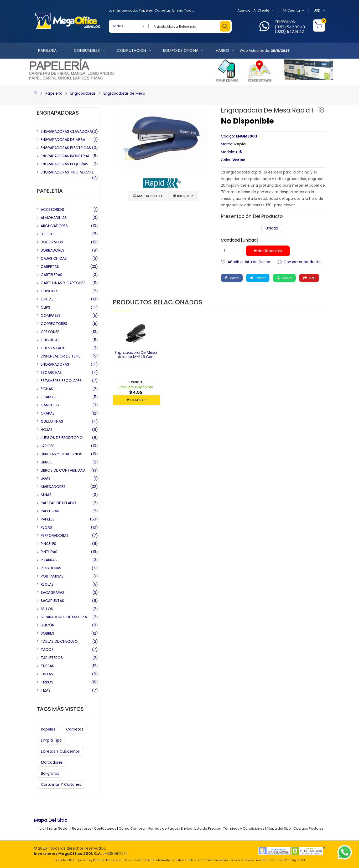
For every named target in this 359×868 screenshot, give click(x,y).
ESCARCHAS (51, 372)
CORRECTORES (54, 324)
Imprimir (183, 196)
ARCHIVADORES (54, 226)
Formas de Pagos (163, 828)
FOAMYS (48, 397)
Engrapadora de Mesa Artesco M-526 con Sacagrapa (136, 357)
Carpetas (163, 10)
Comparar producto (302, 261)
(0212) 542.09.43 (290, 27)
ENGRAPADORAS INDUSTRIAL (65, 156)
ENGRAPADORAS (55, 364)
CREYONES (50, 332)
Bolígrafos (50, 773)
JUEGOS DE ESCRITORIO (62, 438)
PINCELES (48, 544)
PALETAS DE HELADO (58, 503)
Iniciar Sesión (58, 828)
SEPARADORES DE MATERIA (64, 617)
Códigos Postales (308, 828)
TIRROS (47, 682)
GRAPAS (48, 413)
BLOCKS (48, 234)
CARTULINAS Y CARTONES (63, 283)
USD (319, 11)
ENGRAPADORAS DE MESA (63, 140)
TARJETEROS (52, 658)
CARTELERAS (51, 275)
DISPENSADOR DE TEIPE (61, 356)
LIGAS (46, 478)
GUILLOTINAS (52, 421)
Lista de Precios (208, 828)
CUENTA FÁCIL (53, 348)
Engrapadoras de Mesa (124, 93)
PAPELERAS (50, 511)
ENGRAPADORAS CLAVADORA (66, 131)
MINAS (46, 495)
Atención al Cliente (255, 11)
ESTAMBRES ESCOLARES (61, 381)
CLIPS (45, 307)
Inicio (40, 828)
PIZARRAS (49, 560)
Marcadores (52, 762)
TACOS (47, 650)
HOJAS (47, 430)
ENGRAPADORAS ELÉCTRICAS (66, 148)
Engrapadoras (83, 93)
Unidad (272, 228)
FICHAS (47, 389)
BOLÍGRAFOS (52, 242)
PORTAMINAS (52, 576)
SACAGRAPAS (53, 593)
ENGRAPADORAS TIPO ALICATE (67, 172)
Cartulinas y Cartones (61, 784)
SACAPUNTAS (52, 601)
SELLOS (47, 609)
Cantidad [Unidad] (240, 240)
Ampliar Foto (148, 196)
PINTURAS (49, 552)
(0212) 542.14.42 (289, 32)
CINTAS (47, 299)
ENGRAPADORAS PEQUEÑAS (64, 164)
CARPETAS (50, 267)
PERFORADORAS (55, 535)
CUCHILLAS (50, 340)
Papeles (146, 10)
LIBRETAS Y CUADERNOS (61, 454)
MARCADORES (53, 487)
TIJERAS (47, 666)
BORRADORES (53, 250)
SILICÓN (48, 625)
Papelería (54, 93)
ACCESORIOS (52, 210)
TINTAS (47, 674)
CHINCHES (50, 291)
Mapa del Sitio (279, 828)
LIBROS (47, 462)
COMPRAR (136, 400)
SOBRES (47, 633)
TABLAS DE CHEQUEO (59, 641)
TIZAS (46, 690)
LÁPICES (48, 446)
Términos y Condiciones (244, 828)
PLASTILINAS (51, 568)
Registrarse (82, 828)
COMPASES (51, 315)
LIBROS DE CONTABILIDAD (63, 470)
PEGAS (46, 527)
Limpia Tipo (182, 10)
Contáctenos (105, 828)
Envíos (186, 828)
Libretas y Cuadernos (60, 751)
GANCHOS (50, 405)
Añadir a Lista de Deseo (249, 261)
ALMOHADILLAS (54, 218)
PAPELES (48, 519)
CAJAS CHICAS (54, 258)
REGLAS (47, 584)
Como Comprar (132, 828)
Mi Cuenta (293, 11)
